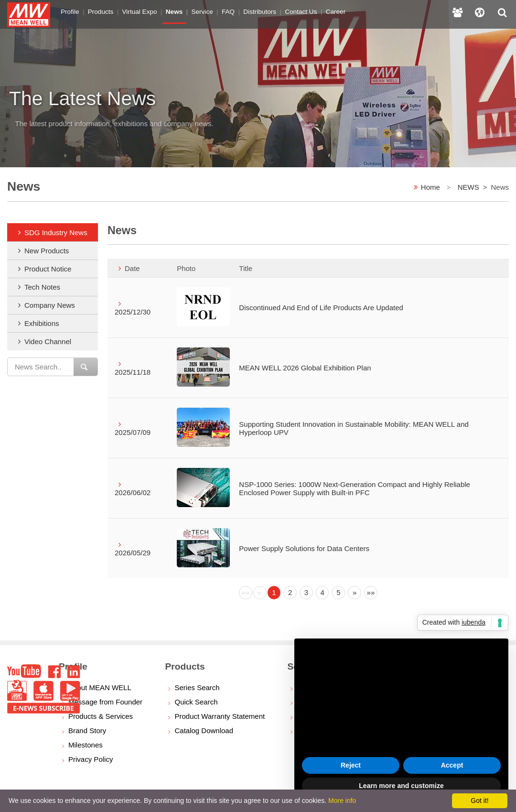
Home (430, 187)
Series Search (197, 687)
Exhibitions (42, 323)
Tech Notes (42, 287)
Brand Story (87, 731)
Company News (50, 305)
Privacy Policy (91, 759)
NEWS (468, 187)
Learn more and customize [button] (401, 786)
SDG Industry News (56, 233)
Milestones (86, 745)
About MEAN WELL (100, 687)
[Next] (355, 593)
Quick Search (196, 702)
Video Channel (48, 341)
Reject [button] (351, 765)
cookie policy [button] (339, 695)
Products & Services (101, 716)
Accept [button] (452, 765)
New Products (47, 251)
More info (342, 801)
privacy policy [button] (368, 667)
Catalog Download (204, 731)
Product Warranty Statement (220, 716)
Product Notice (48, 269)
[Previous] (246, 593)
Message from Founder (105, 702)
